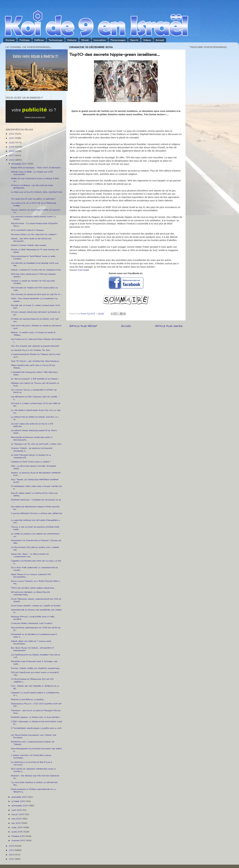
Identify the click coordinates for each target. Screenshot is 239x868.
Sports (134, 40)
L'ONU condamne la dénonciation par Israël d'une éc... (37, 723)
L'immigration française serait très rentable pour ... (34, 373)
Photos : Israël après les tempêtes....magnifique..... (36, 668)
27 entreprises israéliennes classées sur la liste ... (36, 729)
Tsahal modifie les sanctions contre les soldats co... (36, 211)
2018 (12, 151)
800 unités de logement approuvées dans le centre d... (33, 770)
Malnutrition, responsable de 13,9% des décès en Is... (36, 629)
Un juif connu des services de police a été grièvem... (32, 425)
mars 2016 (17, 832)
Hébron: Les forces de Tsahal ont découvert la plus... (35, 384)
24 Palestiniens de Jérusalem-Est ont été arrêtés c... (32, 680)
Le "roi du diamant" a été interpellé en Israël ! (35, 379)
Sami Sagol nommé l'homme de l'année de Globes (36, 605)
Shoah (85, 40)
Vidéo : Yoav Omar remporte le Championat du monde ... (34, 300)
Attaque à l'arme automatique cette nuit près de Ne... (36, 405)
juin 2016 (17, 819)
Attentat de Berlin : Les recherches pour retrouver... (32, 186)
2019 (12, 147)
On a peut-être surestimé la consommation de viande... (34, 569)
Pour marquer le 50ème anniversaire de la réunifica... (33, 790)
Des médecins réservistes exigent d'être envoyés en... (35, 508)
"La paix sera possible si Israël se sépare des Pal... (34, 784)
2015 (12, 846)
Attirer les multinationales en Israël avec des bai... (35, 320)
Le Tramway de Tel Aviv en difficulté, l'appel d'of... (36, 444)
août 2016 (17, 810)
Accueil (160, 40)
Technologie (56, 40)
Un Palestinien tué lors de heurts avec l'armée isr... (35, 548)
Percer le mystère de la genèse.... (28, 699)
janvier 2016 (19, 840)
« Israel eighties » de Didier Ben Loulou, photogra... (31, 756)
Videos (147, 40)
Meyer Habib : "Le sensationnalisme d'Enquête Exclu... (34, 225)
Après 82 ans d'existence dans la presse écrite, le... (35, 180)
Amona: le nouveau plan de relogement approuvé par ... (36, 474)
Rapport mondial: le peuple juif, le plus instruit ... (36, 717)
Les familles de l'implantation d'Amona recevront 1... (36, 340)
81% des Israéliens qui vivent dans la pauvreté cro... (35, 674)
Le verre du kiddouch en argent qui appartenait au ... (35, 535)
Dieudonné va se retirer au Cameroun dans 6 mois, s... (34, 635)
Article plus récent (83, 326)
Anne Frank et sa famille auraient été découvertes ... (31, 576)
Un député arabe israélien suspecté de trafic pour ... (34, 432)
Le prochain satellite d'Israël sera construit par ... (36, 193)
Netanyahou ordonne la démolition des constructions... (31, 593)
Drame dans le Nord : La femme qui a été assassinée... (32, 173)
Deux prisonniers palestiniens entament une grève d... (36, 750)
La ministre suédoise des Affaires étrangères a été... (35, 521)
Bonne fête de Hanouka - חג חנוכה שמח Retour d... (36, 168)
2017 (12, 155)
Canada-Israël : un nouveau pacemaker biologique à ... (32, 449)
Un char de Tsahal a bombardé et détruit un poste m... (34, 391)
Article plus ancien (169, 326)
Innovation (100, 40)
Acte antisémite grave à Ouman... (28, 230)
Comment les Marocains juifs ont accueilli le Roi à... (36, 562)
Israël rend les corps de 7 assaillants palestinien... (31, 642)
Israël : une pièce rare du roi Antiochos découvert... (31, 240)
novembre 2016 (20, 797)
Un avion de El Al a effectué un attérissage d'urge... (34, 204)
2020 (12, 142)
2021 (12, 138)
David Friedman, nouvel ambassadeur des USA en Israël (36, 600)
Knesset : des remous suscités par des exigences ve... (35, 777)
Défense (39, 40)
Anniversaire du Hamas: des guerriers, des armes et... (36, 611)
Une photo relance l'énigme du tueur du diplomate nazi (36, 327)
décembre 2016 (20, 164)
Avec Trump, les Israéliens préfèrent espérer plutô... (35, 481)
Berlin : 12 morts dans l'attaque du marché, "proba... (33, 334)
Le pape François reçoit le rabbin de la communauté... (31, 456)
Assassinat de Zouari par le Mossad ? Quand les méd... (36, 542)
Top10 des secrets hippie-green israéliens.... (33, 588)
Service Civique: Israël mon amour (28, 245)
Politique (25, 40)
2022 (12, 134)
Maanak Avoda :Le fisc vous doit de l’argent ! (34, 234)
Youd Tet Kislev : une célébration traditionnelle (35, 361)
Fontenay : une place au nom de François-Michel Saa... (36, 712)
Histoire (72, 40)
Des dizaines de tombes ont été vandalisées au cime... (34, 289)
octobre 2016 (19, 801)
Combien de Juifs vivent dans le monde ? (31, 462)
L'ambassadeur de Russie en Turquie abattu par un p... (36, 355)
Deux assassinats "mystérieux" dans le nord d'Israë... (33, 257)
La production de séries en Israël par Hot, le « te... (35, 418)
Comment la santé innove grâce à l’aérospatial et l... (35, 694)
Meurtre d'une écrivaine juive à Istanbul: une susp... (34, 663)
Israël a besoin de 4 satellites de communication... (36, 270)
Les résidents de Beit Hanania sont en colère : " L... (35, 398)
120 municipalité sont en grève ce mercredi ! (33, 199)
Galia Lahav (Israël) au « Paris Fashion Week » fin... (36, 582)
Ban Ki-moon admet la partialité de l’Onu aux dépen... (34, 494)
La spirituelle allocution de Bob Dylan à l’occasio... (32, 763)
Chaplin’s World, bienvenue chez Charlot (32, 623)
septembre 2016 (20, 806)
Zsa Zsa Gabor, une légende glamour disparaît (35, 346)
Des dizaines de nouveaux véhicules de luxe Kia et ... (36, 294)
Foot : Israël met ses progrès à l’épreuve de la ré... (35, 687)
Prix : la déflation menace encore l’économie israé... (34, 467)
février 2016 (18, 836)
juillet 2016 (18, 814)
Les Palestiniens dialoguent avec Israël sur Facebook (34, 736)
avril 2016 (17, 827)
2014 (12, 850)
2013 (12, 855)
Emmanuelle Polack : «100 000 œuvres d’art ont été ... (36, 705)
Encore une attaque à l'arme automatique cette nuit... (36, 306)
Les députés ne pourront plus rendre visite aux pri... (35, 264)
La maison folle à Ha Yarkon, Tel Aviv (31, 350)
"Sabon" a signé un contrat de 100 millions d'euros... (33, 282)
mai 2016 (16, 823)
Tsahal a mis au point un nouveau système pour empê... (35, 528)
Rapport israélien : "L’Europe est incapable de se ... (36, 501)
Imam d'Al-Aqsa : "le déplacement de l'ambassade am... (30, 555)
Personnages (118, 40)
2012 (12, 859)
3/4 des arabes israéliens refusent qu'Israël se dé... (36, 313)
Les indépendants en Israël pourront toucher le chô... (36, 656)
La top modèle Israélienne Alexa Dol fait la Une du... (36, 411)
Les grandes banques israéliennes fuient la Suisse (33, 218)
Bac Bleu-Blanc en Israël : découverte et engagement (32, 649)
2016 (12, 160)
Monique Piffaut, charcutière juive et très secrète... (33, 618)
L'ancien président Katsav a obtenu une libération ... (37, 514)
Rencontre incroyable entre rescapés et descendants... (32, 438)
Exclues (10, 40)
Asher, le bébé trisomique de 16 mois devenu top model (35, 251)
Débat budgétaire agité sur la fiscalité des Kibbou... (33, 366)
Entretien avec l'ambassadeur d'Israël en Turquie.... (33, 743)
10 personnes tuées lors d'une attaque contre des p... (36, 487)
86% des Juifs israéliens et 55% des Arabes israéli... (33, 275)
